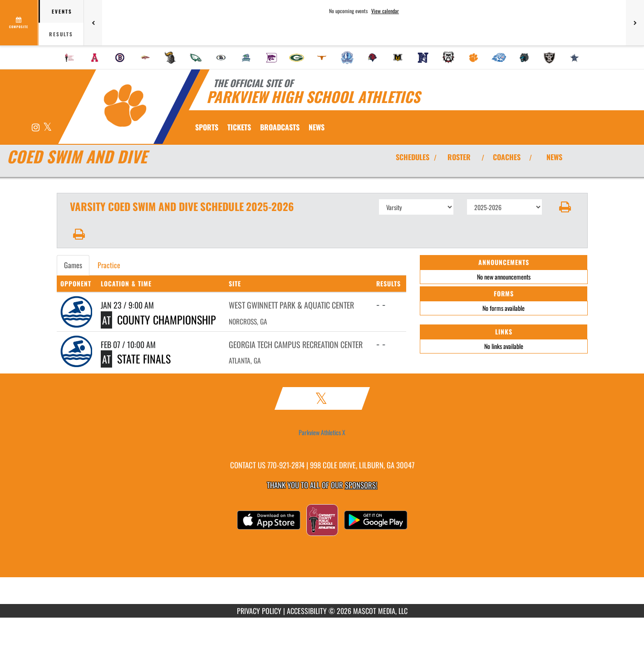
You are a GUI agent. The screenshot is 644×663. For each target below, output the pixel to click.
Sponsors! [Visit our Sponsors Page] (361, 485)
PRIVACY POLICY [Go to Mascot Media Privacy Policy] (259, 611)
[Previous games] (93, 23)
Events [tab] (62, 11)
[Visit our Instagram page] (36, 128)
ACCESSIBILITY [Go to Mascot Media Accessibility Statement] (307, 611)
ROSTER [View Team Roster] (459, 157)
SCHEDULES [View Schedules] (413, 157)
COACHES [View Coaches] (507, 157)
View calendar (385, 11)
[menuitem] (69, 58)
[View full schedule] (19, 23)
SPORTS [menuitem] (207, 127)
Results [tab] (61, 34)
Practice (109, 265)
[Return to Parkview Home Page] (125, 106)
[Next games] (635, 23)
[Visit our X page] (47, 128)
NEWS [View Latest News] (554, 157)
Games (73, 265)
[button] (565, 207)
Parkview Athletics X (322, 432)
